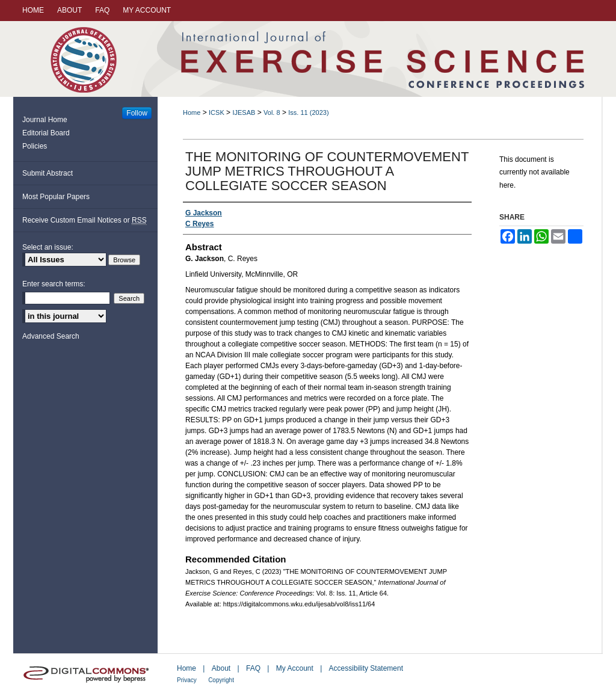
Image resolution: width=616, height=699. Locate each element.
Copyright (221, 680)
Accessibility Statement (366, 668)
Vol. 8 (272, 112)
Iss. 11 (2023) (308, 112)
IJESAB (244, 112)
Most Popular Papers (56, 197)
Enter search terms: (54, 284)
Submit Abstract (48, 173)
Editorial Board (46, 133)
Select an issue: (48, 247)
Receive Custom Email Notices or (85, 220)
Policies (35, 146)
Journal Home (45, 120)
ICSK (217, 112)
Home (192, 112)
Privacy (187, 680)
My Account (295, 668)
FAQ (253, 668)
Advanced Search (51, 336)
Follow (137, 113)
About (221, 668)
